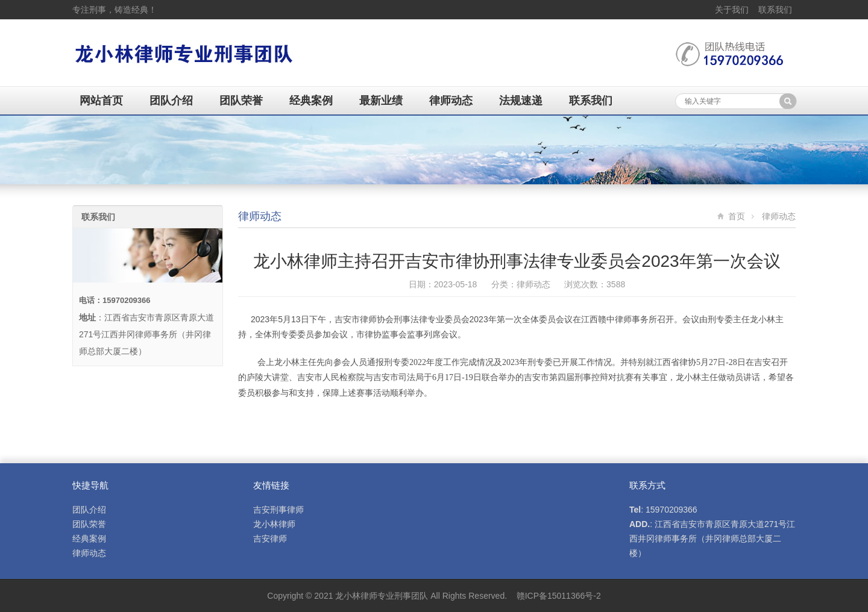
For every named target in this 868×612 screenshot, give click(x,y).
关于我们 (732, 10)
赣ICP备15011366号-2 (559, 596)
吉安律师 (270, 539)
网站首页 (101, 101)
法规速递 (521, 101)
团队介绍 (171, 101)
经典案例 (311, 101)
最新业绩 (381, 101)
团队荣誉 (241, 101)
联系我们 (775, 10)
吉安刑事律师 (278, 510)
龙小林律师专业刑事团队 (382, 596)
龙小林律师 (274, 524)
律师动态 (451, 101)
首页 (737, 216)
